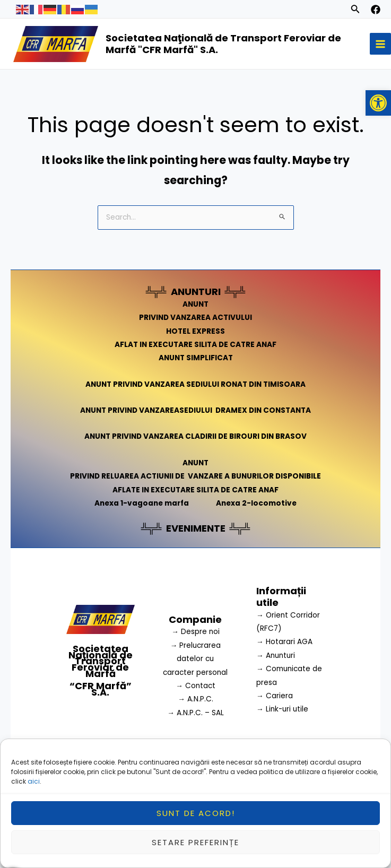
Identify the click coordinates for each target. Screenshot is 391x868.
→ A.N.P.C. (195, 699)
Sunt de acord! (196, 818)
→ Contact (195, 686)
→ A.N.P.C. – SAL (195, 713)
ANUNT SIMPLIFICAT (196, 358)
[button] (378, 103)
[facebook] (376, 10)
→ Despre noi (195, 632)
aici (34, 787)
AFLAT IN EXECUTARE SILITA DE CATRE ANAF (195, 345)
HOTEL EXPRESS (195, 331)
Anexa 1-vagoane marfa (142, 503)
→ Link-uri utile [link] (282, 709)
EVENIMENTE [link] (196, 528)
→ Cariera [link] (275, 696)
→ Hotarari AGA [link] (284, 642)
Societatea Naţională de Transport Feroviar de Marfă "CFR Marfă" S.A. (223, 44)
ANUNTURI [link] (196, 292)
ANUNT (195, 304)
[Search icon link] (355, 11)
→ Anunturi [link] (276, 656)
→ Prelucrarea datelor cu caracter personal (195, 659)
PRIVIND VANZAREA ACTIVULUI (195, 318)
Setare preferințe (195, 848)
